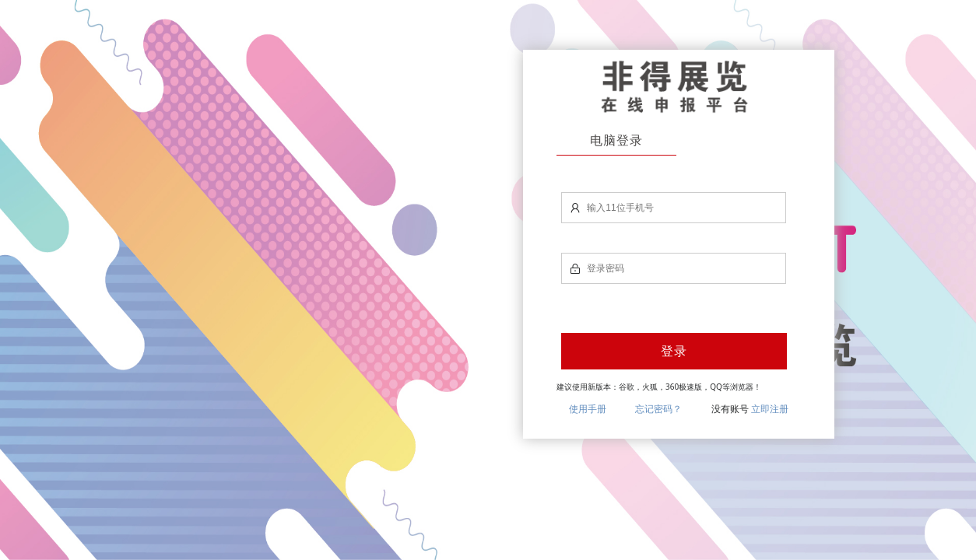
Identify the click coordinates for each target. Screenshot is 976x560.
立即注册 (770, 409)
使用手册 (588, 409)
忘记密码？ (658, 409)
